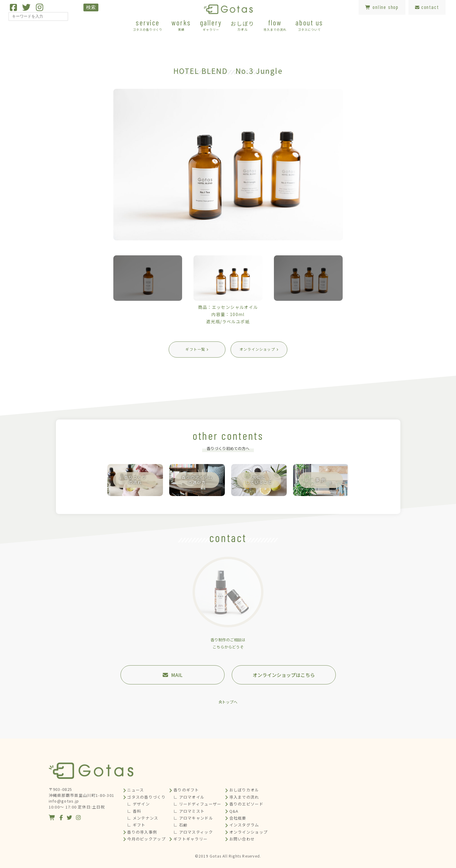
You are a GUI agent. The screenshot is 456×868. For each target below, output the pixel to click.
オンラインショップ (249, 832)
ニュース (135, 790)
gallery (211, 25)
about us (309, 25)
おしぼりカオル (244, 790)
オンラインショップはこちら (284, 675)
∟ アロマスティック (193, 832)
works (181, 25)
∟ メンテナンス (143, 818)
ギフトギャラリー (190, 839)
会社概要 (238, 818)
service (148, 25)
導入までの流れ (244, 797)
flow (275, 25)
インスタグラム (244, 825)
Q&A (234, 811)
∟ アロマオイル (189, 797)
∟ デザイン (138, 804)
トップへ (230, 702)
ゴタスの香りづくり (146, 797)
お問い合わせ (242, 839)
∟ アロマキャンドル (193, 818)
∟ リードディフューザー (198, 804)
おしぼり (242, 25)
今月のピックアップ (146, 839)
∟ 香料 (134, 811)
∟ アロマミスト (189, 811)
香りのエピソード (246, 804)
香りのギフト (186, 790)
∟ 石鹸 (180, 825)
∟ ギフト (136, 825)
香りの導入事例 (142, 832)
